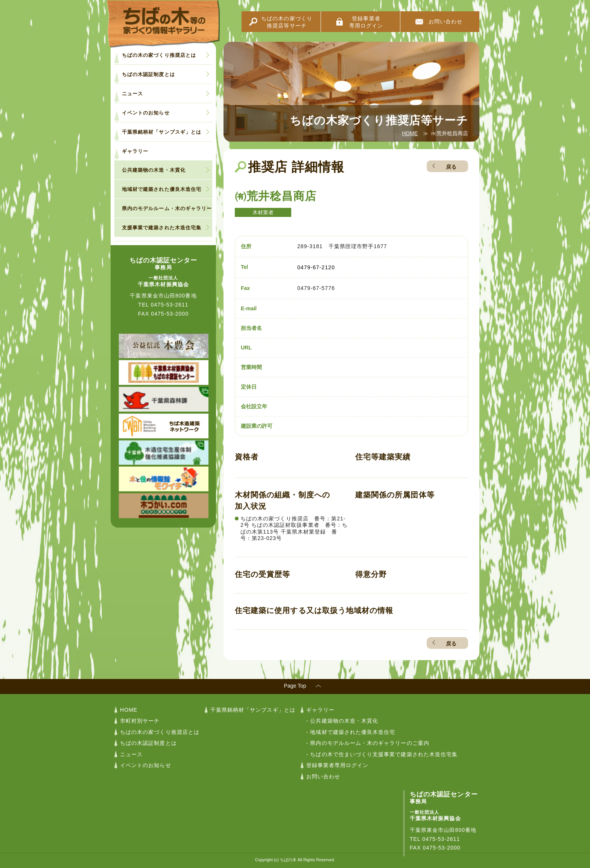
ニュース (132, 94)
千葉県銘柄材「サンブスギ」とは (162, 132)
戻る (451, 167)
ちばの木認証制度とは (148, 74)
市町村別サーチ (140, 721)
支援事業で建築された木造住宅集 (162, 228)
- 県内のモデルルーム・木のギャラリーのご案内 (368, 743)
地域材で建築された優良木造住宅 (162, 189)
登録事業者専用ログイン (366, 22)
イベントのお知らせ (146, 113)
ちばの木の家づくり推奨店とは (159, 55)
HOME (410, 133)
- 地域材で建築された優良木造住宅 (351, 732)
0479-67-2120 (316, 267)
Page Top (295, 686)
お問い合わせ (446, 21)
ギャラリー (135, 151)
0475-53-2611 (170, 305)
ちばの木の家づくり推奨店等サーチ (287, 22)
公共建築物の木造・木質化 (154, 170)
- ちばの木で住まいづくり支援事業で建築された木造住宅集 (382, 754)
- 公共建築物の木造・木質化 (342, 721)
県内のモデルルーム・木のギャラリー (167, 208)
